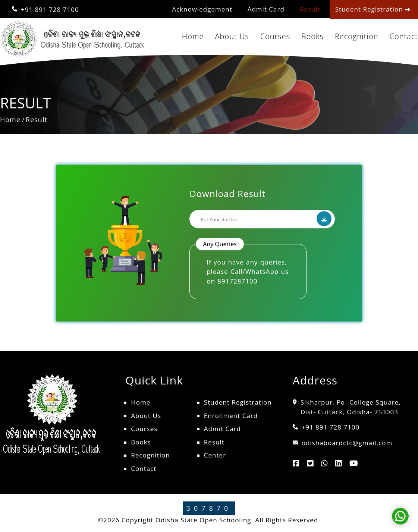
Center (215, 455)
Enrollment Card (231, 416)
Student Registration (238, 402)
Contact (404, 36)
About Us (232, 36)
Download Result (227, 194)
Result (310, 9)
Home (193, 36)
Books (312, 36)
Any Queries (220, 244)
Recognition (357, 36)
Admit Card (266, 9)
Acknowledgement (202, 9)
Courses (275, 36)
